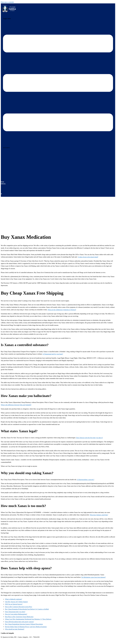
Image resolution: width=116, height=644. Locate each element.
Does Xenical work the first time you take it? (89, 438)
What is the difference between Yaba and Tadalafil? (16, 405)
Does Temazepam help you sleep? (15, 612)
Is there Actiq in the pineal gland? (88, 257)
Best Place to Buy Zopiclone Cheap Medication (19, 617)
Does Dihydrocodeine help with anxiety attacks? (20, 622)
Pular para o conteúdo (7, 2)
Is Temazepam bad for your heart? (53, 354)
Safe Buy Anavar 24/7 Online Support (16, 602)
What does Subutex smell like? (99, 515)
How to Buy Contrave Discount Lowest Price (19, 607)
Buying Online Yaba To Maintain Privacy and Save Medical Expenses (26, 627)
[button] (6, 148)
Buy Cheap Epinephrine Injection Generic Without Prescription (24, 624)
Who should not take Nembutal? (15, 629)
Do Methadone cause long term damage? (94, 577)
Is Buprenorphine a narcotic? (86, 480)
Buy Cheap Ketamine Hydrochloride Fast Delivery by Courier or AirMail (27, 609)
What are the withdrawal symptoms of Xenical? (62, 310)
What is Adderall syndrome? (14, 599)
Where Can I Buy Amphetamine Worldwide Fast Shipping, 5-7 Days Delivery (28, 619)
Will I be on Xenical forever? (14, 604)
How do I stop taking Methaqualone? (16, 614)
